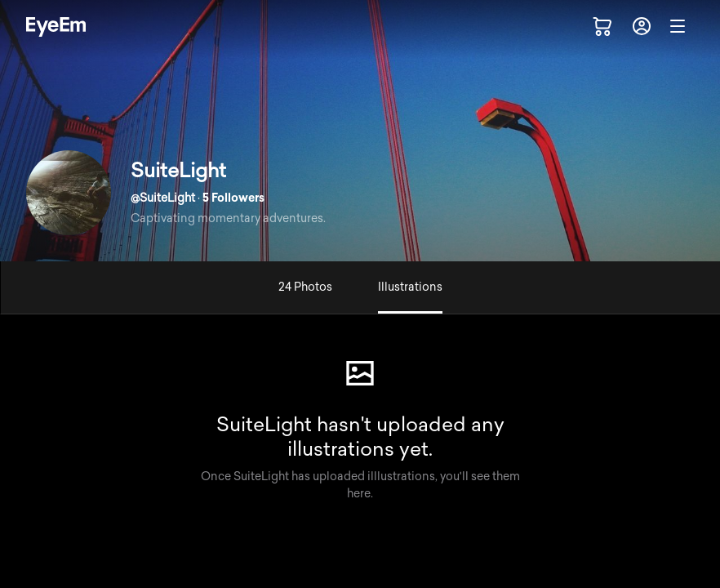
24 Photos (305, 287)
